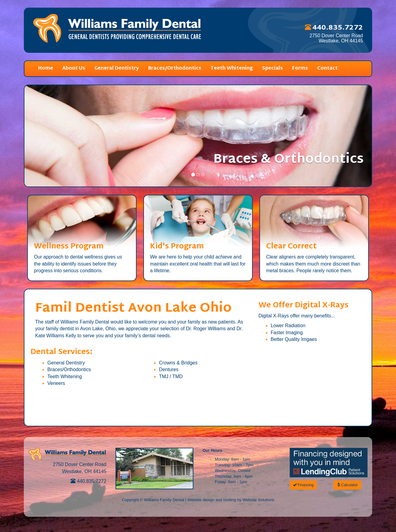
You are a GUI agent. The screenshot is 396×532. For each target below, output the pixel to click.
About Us (74, 69)
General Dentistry (117, 69)
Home (46, 69)
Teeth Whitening (232, 69)
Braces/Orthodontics (175, 69)
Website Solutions (258, 500)
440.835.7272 (88, 481)
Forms (300, 69)
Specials (273, 69)
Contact (327, 69)
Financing (303, 485)
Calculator (347, 485)
